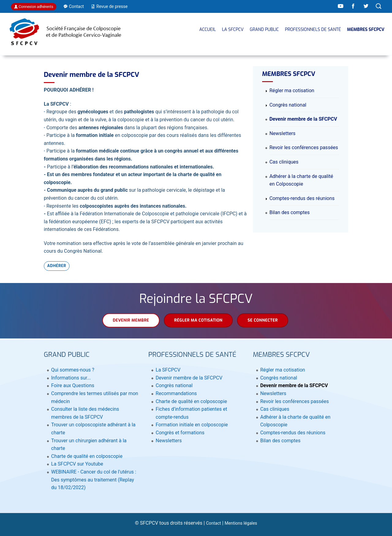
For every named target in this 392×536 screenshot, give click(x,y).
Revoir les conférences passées (304, 147)
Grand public (264, 30)
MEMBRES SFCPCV (366, 30)
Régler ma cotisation (292, 91)
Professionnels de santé (313, 30)
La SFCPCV (233, 30)
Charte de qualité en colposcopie (87, 456)
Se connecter (262, 320)
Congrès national (288, 105)
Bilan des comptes (290, 212)
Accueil (208, 30)
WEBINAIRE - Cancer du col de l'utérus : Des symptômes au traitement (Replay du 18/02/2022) (94, 480)
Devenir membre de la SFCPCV (303, 119)
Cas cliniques (284, 162)
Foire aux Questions (73, 386)
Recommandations (176, 393)
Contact (214, 523)
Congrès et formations (180, 433)
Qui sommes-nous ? (73, 370)
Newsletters (283, 133)
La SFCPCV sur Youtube (77, 464)
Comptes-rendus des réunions (302, 198)
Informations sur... (71, 378)
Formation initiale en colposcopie (192, 425)
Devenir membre (131, 320)
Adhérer (57, 266)
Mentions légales (241, 523)
